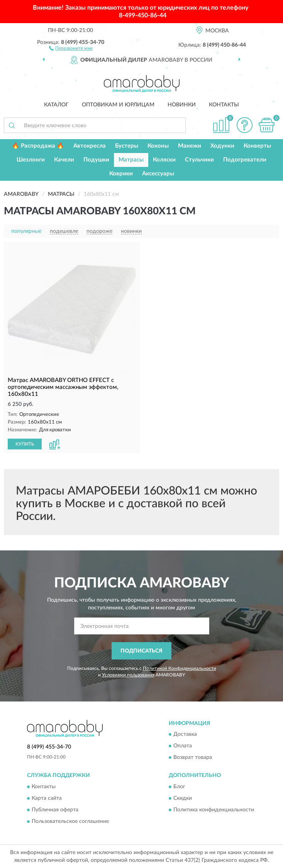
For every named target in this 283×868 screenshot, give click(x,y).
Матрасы (131, 160)
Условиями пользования (128, 675)
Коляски (164, 160)
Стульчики (199, 160)
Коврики (121, 174)
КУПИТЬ (25, 444)
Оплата (183, 746)
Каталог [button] (56, 105)
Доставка (185, 735)
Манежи (190, 146)
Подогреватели (245, 160)
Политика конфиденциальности (214, 810)
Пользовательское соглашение (70, 821)
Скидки (183, 798)
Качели (64, 160)
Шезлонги (31, 160)
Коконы (158, 146)
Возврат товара (193, 758)
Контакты (224, 105)
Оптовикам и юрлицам (118, 105)
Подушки (96, 160)
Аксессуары (158, 174)
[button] (71, 48)
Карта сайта (47, 798)
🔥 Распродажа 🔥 (38, 146)
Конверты (257, 146)
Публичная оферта (55, 810)
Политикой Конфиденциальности (180, 668)
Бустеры (127, 146)
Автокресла (90, 146)
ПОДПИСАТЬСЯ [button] (141, 651)
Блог (179, 787)
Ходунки (222, 146)
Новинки (182, 105)
